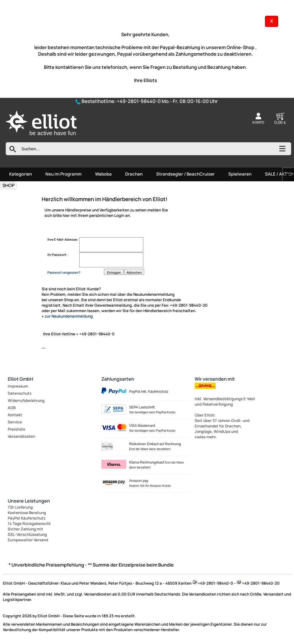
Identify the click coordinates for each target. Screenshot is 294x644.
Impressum (18, 386)
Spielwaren (240, 174)
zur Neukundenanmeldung (69, 316)
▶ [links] (288, 174)
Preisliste (17, 429)
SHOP (8, 185)
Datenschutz (20, 393)
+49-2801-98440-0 (139, 101)
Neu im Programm (63, 174)
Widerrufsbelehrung (26, 400)
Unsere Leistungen (29, 501)
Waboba (103, 174)
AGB (12, 408)
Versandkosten (21, 436)
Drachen (134, 174)
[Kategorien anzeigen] (282, 151)
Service (15, 422)
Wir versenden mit (215, 379)
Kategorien (21, 174)
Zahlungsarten (118, 379)
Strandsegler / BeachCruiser (185, 174)
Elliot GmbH (20, 379)
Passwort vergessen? (64, 272)
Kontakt (15, 415)
